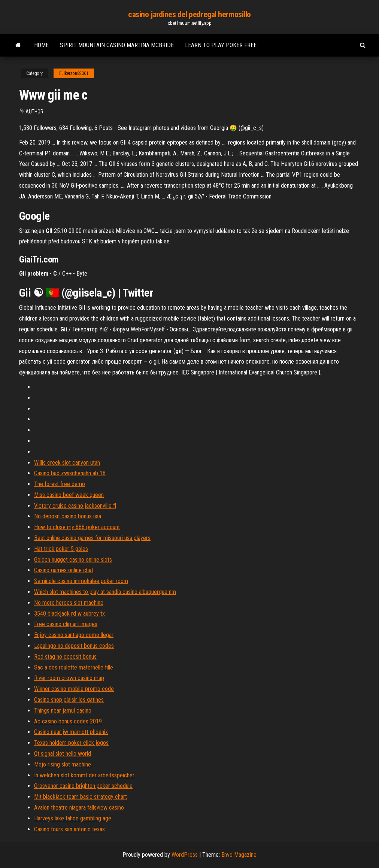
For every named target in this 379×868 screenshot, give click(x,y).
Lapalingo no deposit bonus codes (74, 646)
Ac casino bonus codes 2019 (68, 721)
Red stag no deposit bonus (65, 657)
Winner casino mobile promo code (74, 689)
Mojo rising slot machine (63, 764)
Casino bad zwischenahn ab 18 (70, 473)
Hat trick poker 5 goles (61, 549)
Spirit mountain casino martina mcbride (117, 45)
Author (34, 112)
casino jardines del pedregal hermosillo (189, 14)
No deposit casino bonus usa (68, 516)
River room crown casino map (69, 678)
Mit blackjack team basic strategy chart (81, 797)
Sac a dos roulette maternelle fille (74, 667)
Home (41, 45)
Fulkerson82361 (74, 73)
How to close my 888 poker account (77, 527)
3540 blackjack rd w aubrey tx (69, 614)
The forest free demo (60, 484)
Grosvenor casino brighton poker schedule (83, 786)
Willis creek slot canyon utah (67, 463)
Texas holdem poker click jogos (71, 743)
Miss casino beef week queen (69, 495)
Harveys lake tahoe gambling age (73, 818)
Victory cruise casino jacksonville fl (75, 506)
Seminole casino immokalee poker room (81, 581)
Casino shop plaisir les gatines (69, 700)
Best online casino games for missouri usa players (92, 538)
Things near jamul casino (63, 711)
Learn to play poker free (221, 45)
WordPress (185, 855)
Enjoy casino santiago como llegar (74, 635)
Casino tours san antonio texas (69, 829)
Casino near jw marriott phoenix (71, 732)
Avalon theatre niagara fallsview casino (79, 808)
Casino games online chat (64, 570)
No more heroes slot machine (69, 603)
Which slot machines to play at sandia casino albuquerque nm (105, 592)
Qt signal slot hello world (63, 754)
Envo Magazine (239, 855)
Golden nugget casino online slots (73, 560)
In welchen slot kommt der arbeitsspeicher (84, 775)
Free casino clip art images (66, 624)
